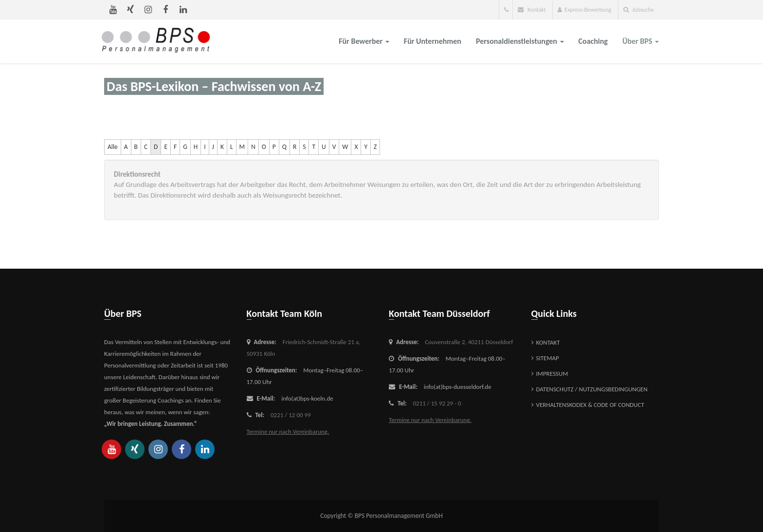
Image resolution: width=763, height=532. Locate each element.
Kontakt (532, 10)
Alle (113, 147)
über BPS (641, 41)
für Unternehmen (433, 41)
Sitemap (548, 358)
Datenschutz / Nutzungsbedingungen (592, 389)
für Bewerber (364, 41)
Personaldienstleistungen (520, 41)
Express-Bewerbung (584, 10)
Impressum (552, 374)
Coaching (593, 41)
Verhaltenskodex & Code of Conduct (590, 405)
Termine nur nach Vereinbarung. (288, 431)
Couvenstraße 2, (469, 342)
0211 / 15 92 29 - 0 (437, 403)
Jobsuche (639, 10)
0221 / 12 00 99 (291, 415)
